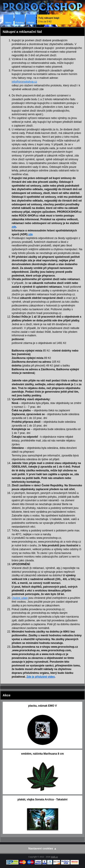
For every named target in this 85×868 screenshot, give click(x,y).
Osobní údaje (20, 598)
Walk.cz (54, 857)
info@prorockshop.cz (24, 82)
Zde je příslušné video (41, 677)
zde (14, 227)
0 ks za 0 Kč (49, 20)
